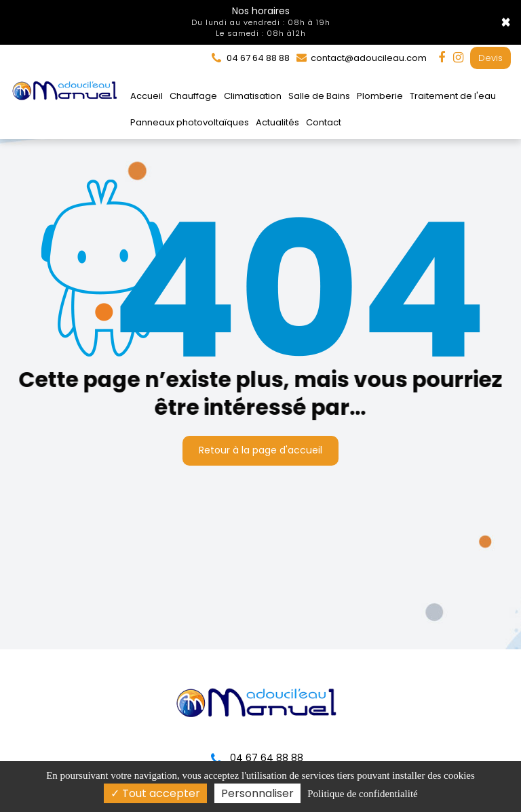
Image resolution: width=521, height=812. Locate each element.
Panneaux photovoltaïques (190, 122)
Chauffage (193, 96)
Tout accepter (155, 793)
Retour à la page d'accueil (260, 447)
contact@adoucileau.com (362, 58)
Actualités (277, 122)
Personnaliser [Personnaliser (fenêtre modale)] (257, 793)
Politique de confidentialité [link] (362, 794)
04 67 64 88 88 (257, 758)
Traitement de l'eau (453, 96)
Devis (490, 58)
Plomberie (380, 96)
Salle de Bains (319, 96)
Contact (324, 122)
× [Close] (506, 22)
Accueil (147, 96)
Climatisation (253, 96)
